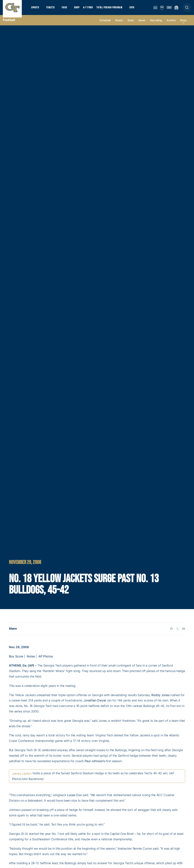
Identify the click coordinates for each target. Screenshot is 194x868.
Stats (131, 25)
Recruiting (156, 25)
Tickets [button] (52, 10)
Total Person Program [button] (115, 10)
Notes (31, 661)
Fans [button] (68, 10)
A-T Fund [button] (93, 10)
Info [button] (139, 10)
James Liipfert (22, 778)
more (183, 25)
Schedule (105, 25)
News (142, 25)
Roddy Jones (160, 700)
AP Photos (46, 661)
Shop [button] (81, 10)
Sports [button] (36, 10)
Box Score (16, 661)
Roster (119, 25)
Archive (171, 25)
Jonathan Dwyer (95, 705)
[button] (187, 10)
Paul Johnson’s (95, 766)
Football (9, 25)
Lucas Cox (74, 800)
